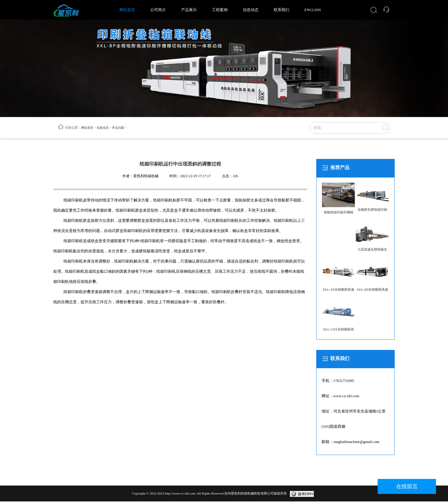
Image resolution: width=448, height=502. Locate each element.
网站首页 (127, 10)
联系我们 (281, 10)
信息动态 (251, 10)
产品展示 (189, 10)
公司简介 (158, 10)
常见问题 (121, 128)
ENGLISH (313, 10)
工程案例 (220, 10)
